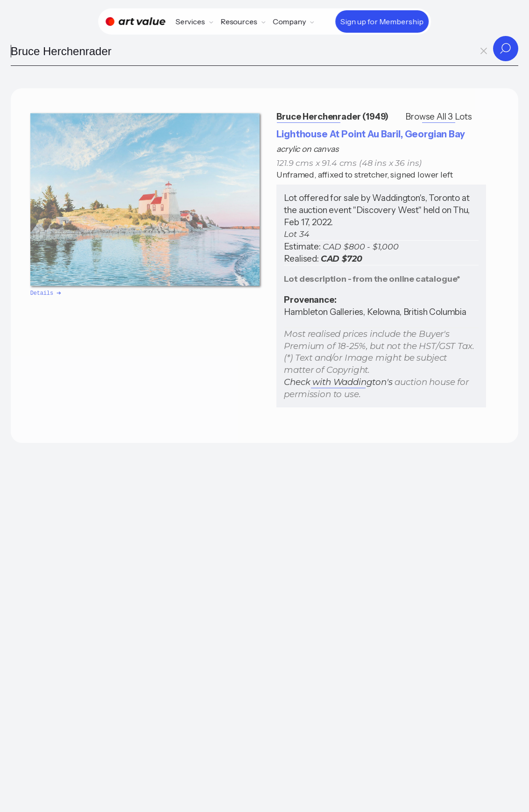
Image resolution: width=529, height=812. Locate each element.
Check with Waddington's (338, 382)
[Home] (135, 21)
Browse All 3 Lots (438, 117)
